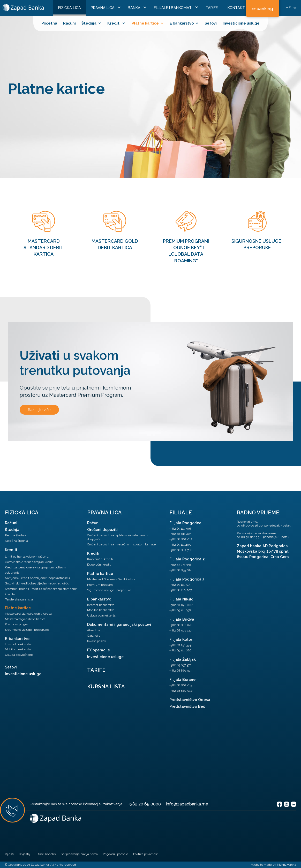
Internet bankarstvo (18, 644)
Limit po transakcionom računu (27, 557)
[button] (104, 8)
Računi (69, 23)
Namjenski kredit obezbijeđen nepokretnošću (37, 578)
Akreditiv (93, 630)
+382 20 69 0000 (145, 804)
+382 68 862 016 (181, 691)
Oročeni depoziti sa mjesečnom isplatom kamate (121, 544)
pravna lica (104, 513)
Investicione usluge (241, 23)
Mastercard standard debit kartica (28, 614)
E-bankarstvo (17, 639)
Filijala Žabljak (183, 659)
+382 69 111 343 (180, 585)
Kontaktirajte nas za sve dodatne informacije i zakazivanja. (76, 804)
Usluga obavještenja (19, 655)
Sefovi (211, 23)
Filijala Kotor (181, 639)
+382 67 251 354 (180, 645)
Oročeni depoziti (102, 530)
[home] (23, 8)
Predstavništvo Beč (187, 706)
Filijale (181, 513)
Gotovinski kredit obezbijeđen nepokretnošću (37, 583)
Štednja (12, 530)
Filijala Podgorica (185, 523)
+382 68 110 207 (181, 590)
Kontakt (236, 8)
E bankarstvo (99, 599)
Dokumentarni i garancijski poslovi (119, 624)
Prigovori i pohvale (115, 854)
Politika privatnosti (146, 854)
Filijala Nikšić (181, 599)
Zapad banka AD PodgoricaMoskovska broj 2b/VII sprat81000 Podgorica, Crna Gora (263, 551)
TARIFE (96, 670)
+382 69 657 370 (180, 665)
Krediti (11, 550)
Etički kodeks (46, 854)
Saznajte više (39, 410)
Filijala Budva (182, 619)
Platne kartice (18, 608)
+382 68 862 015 (181, 685)
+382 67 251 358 (180, 565)
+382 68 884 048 (181, 625)
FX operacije (99, 650)
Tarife (212, 8)
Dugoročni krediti (99, 565)
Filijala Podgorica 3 (187, 579)
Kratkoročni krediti (100, 559)
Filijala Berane (182, 679)
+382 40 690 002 (181, 605)
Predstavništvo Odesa (190, 700)
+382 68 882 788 (181, 550)
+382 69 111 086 (180, 650)
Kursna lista (106, 687)
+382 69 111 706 (180, 529)
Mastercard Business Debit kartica (111, 579)
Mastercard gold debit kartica (25, 619)
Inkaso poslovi (97, 641)
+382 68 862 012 (181, 539)
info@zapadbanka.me (187, 804)
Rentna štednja (16, 535)
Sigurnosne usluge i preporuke (27, 630)
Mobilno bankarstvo (18, 649)
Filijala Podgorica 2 (187, 559)
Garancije (94, 636)
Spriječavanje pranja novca (79, 854)
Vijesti (9, 854)
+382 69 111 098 (180, 610)
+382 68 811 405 (180, 534)
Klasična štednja (16, 541)
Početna (49, 23)
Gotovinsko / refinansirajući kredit (29, 562)
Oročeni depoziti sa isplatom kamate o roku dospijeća (117, 537)
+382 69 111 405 (180, 545)
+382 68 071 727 (180, 630)
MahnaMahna (287, 865)
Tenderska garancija (19, 599)
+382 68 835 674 (180, 570)
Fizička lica (22, 513)
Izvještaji (25, 854)
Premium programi (18, 624)
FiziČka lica (70, 8)
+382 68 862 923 (181, 671)
